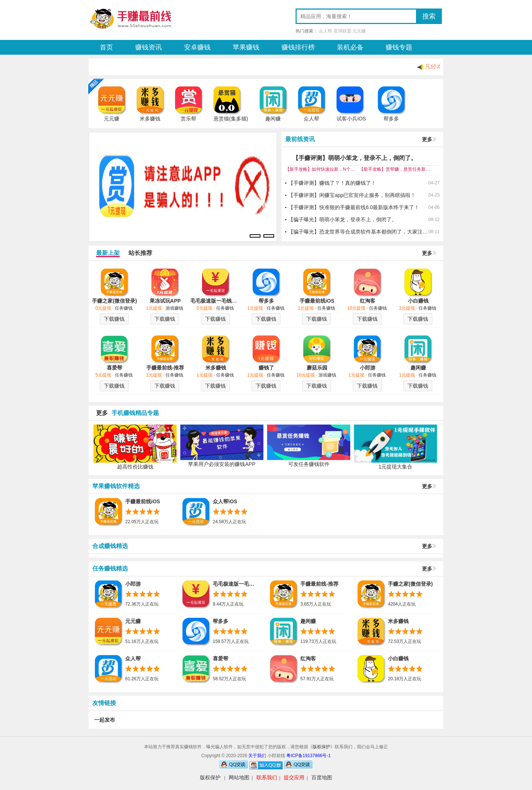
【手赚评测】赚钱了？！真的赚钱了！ (332, 183)
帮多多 (391, 119)
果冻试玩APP (165, 301)
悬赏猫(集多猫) (231, 119)
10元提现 (356, 308)
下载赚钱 (114, 319)
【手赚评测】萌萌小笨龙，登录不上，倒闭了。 (355, 158)
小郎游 (368, 368)
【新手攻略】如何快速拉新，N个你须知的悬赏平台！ (322, 169)
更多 (427, 139)
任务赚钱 (124, 308)
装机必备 (350, 47)
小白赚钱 (418, 301)
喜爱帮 (115, 368)
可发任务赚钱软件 (309, 464)
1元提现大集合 (396, 467)
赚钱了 (266, 368)
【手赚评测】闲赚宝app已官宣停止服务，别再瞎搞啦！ (352, 195)
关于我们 (258, 756)
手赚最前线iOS (317, 301)
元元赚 (359, 31)
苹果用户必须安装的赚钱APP (222, 464)
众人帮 (325, 31)
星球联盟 (342, 31)
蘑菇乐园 (317, 368)
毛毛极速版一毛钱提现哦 (219, 301)
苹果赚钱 (246, 47)
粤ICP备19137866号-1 (308, 756)
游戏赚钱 (174, 308)
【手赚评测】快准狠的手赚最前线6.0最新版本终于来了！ (354, 207)
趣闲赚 (273, 119)
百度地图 (322, 777)
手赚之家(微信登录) (114, 301)
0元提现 (103, 308)
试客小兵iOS (351, 119)
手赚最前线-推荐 (165, 368)
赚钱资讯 (149, 47)
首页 (106, 47)
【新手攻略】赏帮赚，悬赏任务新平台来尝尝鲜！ (396, 169)
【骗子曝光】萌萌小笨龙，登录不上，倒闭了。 (342, 219)
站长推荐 (140, 253)
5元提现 (103, 375)
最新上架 (108, 253)
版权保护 (321, 747)
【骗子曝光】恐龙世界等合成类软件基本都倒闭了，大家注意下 (358, 232)
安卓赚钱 (197, 47)
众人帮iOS (225, 501)
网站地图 (239, 777)
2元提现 (407, 308)
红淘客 (368, 301)
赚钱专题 (399, 47)
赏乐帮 (188, 119)
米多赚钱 (150, 119)
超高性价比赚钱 (135, 467)
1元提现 (154, 308)
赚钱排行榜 (298, 47)
